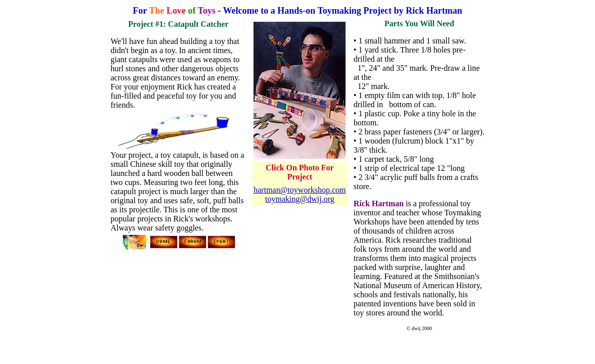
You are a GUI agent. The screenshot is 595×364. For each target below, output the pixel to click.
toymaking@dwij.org (300, 199)
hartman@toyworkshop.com (300, 190)
